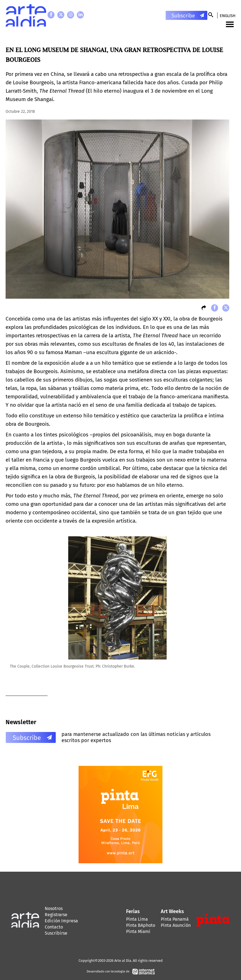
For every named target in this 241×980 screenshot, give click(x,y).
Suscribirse (56, 933)
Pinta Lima (137, 919)
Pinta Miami (138, 931)
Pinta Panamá (175, 919)
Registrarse (56, 915)
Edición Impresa (61, 921)
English (228, 16)
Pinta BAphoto (141, 925)
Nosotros (54, 908)
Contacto (54, 927)
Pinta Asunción (176, 925)
